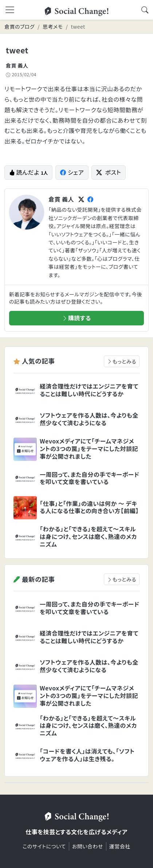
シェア (72, 172)
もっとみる (122, 361)
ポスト (109, 172)
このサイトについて (44, 846)
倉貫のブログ (19, 27)
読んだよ (28, 172)
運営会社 (120, 846)
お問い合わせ (88, 846)
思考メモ (53, 27)
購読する (76, 318)
